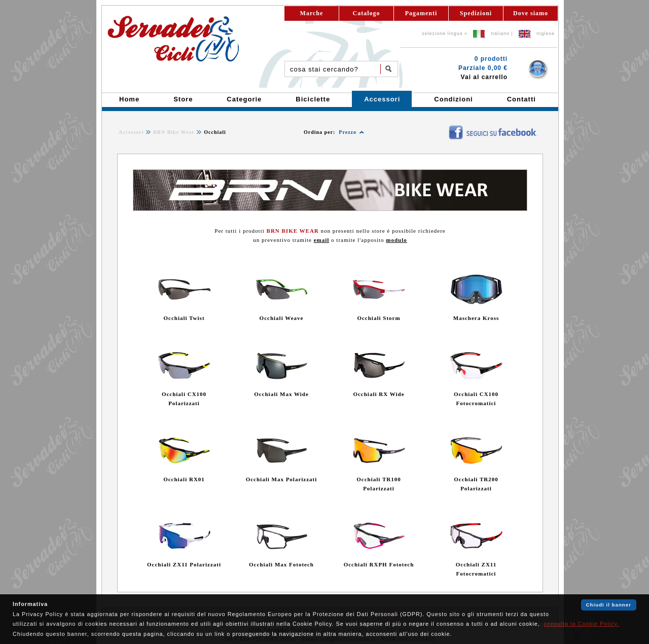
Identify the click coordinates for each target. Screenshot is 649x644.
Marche (312, 13)
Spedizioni (476, 13)
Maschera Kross (476, 318)
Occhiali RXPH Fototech (379, 564)
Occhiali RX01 (184, 479)
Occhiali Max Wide (281, 394)
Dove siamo (531, 13)
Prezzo (348, 132)
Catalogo (367, 13)
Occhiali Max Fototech (281, 564)
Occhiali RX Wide (378, 394)
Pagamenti (421, 13)
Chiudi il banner (609, 605)
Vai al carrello (484, 77)
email (322, 240)
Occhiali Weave (282, 318)
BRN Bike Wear (174, 132)
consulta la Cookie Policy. (582, 624)
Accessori (131, 132)
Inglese (546, 33)
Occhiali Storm (378, 318)
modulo (396, 240)
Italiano (500, 33)
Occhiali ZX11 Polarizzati (184, 564)
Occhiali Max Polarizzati (282, 479)
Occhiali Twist (184, 318)
